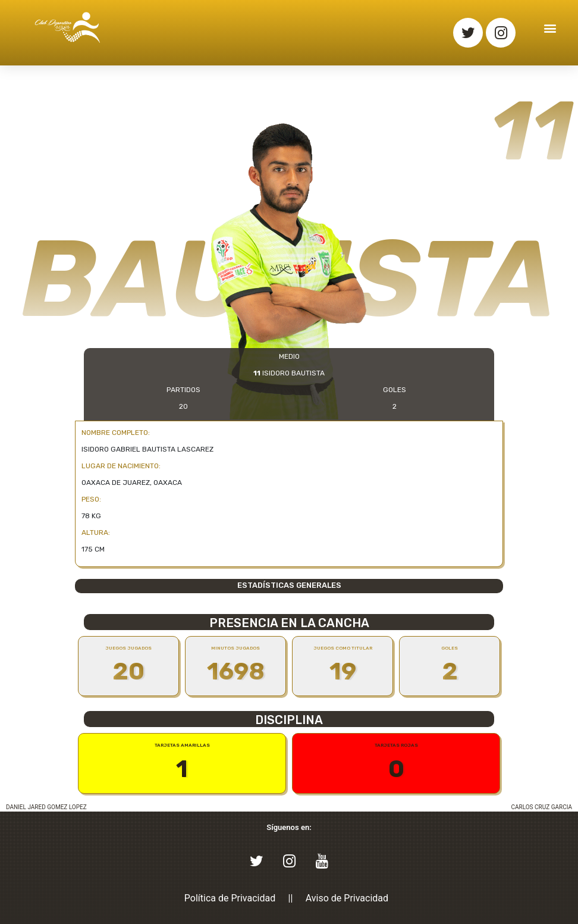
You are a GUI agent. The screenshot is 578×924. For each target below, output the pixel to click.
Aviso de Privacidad (347, 898)
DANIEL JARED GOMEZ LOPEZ (46, 807)
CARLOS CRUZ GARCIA (541, 807)
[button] (550, 28)
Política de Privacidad (230, 898)
